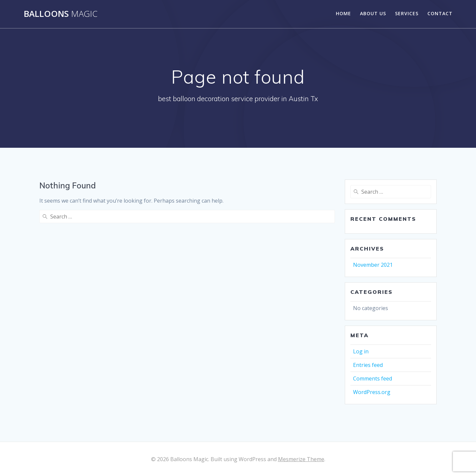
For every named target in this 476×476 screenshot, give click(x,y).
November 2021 (373, 265)
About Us (373, 13)
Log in (361, 351)
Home (343, 13)
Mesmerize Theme (301, 459)
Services (407, 13)
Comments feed (373, 378)
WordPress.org (372, 392)
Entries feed (368, 365)
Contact (440, 13)
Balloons (61, 14)
